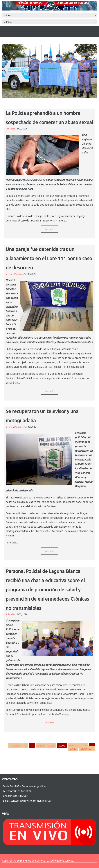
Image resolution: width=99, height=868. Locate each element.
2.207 (73, 746)
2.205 (51, 746)
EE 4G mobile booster (7, 862)
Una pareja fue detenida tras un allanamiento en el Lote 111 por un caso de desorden (49, 259)
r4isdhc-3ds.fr (9, 862)
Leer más (49, 229)
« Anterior (15, 746)
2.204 (41, 746)
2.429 (73, 749)
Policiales (10, 129)
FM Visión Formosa (34, 861)
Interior (9, 274)
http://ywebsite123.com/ (11, 862)
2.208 (83, 746)
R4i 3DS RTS (4, 862)
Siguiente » (87, 749)
